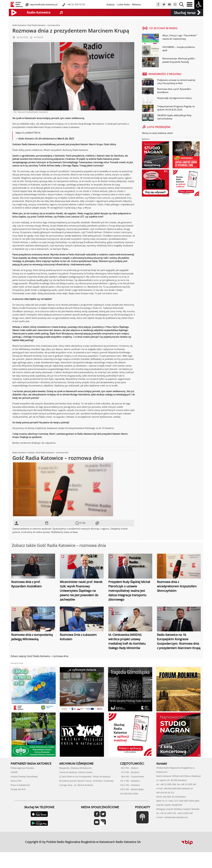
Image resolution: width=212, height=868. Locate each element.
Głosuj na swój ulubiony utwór (157, 133)
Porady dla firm (18, 789)
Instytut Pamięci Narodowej (24, 776)
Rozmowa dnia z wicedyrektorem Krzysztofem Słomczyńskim (177, 586)
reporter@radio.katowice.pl (43, 4)
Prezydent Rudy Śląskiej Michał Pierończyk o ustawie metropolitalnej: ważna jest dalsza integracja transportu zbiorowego (129, 591)
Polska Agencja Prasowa (22, 768)
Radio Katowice (19, 25)
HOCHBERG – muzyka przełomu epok (179, 49)
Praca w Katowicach (20, 785)
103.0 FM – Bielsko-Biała (132, 789)
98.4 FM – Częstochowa (132, 776)
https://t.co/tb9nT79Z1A (28, 133)
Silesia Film (16, 781)
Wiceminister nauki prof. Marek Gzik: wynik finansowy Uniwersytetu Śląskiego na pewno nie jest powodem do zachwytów (81, 591)
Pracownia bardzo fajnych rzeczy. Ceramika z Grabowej (86, 781)
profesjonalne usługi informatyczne (150, 840)
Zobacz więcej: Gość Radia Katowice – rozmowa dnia (39, 656)
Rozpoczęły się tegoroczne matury (174, 98)
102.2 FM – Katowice (130, 785)
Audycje (111, 4)
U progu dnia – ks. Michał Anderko (76, 785)
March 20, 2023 (66, 139)
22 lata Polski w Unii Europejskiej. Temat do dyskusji (85, 776)
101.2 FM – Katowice (130, 781)
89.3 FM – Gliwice (129, 768)
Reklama (136, 4)
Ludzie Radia (123, 4)
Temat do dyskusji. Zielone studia (76, 772)
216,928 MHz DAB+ (129, 794)
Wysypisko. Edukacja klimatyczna (75, 768)
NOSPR (14, 772)
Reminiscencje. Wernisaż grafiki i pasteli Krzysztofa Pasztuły (179, 60)
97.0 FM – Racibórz (130, 772)
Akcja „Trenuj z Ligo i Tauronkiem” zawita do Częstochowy (180, 37)
